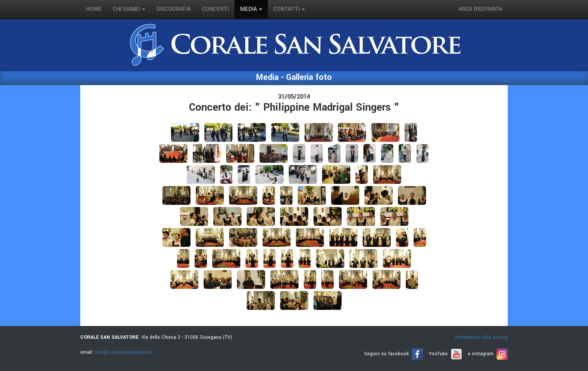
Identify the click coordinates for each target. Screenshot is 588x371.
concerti (215, 9)
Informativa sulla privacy (481, 337)
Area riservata (480, 9)
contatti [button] (289, 9)
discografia (174, 9)
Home (94, 9)
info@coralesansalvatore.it (124, 352)
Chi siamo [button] (129, 9)
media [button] (251, 9)
